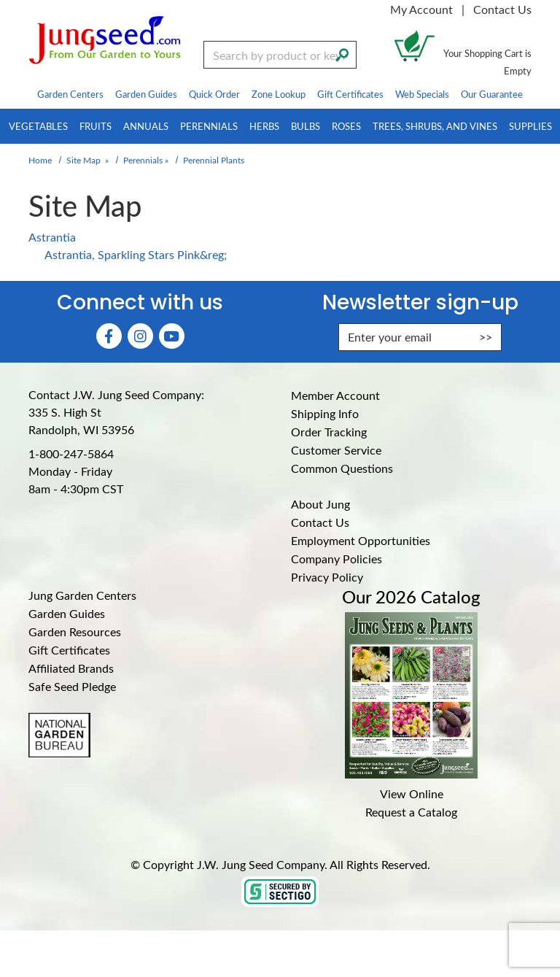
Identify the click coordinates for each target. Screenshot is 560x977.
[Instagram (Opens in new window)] (140, 336)
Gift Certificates (69, 650)
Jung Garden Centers (82, 595)
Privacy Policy (327, 577)
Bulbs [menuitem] (306, 126)
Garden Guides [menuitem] (146, 94)
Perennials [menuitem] (209, 126)
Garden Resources (75, 632)
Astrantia (52, 237)
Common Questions (342, 468)
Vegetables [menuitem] (38, 126)
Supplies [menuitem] (530, 126)
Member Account (335, 395)
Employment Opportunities (361, 540)
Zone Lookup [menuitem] (279, 94)
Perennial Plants (214, 160)
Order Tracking (329, 432)
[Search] (342, 53)
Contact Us (502, 9)
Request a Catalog (411, 812)
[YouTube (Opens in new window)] (172, 336)
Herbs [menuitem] (264, 126)
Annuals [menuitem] (146, 126)
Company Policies (337, 559)
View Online (412, 793)
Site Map (83, 160)
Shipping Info (325, 413)
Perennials (143, 160)
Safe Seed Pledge (72, 686)
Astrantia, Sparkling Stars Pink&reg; (136, 254)
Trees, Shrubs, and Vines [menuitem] (435, 126)
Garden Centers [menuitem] (70, 94)
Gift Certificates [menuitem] (350, 94)
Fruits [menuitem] (96, 126)
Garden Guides (67, 613)
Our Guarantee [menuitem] (492, 94)
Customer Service (336, 450)
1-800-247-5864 (71, 453)
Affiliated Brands (71, 668)
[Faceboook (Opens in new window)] (109, 336)
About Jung (320, 504)
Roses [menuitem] (346, 126)
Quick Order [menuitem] (214, 94)
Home (40, 160)
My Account (421, 9)
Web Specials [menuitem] (422, 94)
